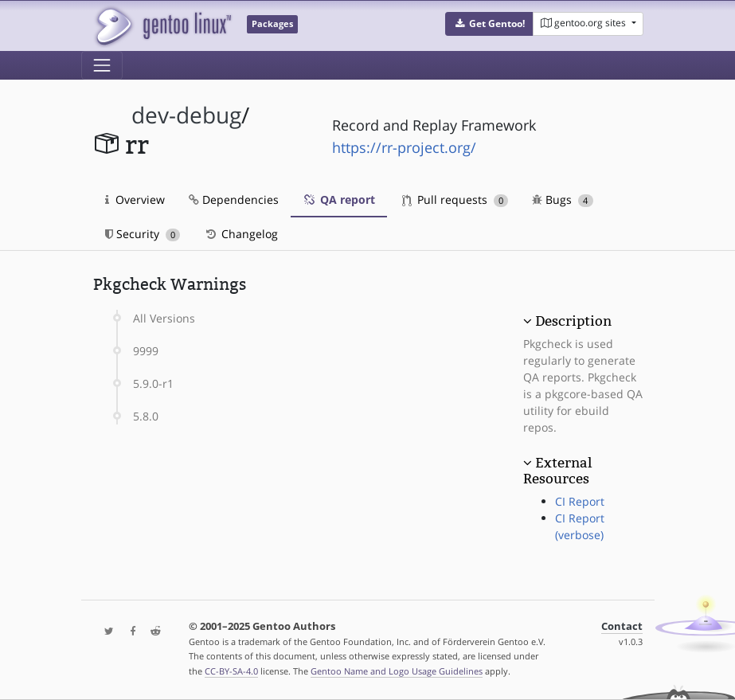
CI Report (580, 501)
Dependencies (234, 199)
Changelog (241, 234)
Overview (135, 199)
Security (143, 234)
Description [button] (573, 321)
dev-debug (186, 115)
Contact (622, 626)
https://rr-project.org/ (404, 147)
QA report (339, 199)
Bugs (563, 199)
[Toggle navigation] (102, 65)
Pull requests (455, 199)
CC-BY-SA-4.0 (231, 671)
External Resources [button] (557, 471)
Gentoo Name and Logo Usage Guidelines (397, 671)
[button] (489, 24)
